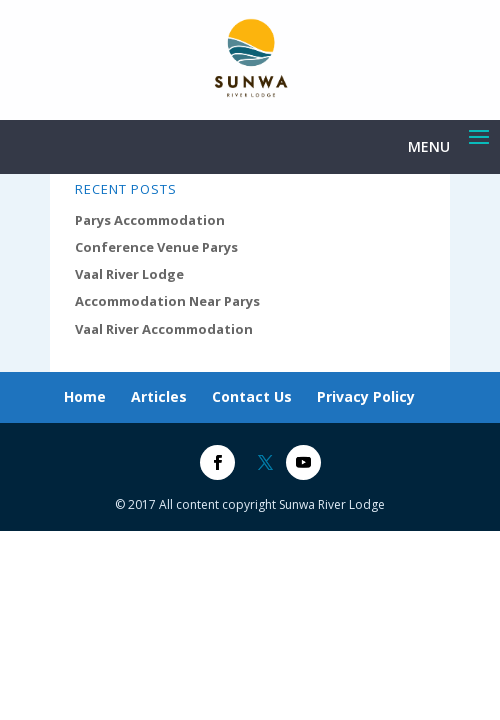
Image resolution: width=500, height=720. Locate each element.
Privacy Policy (366, 396)
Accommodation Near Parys (167, 301)
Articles (159, 396)
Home (85, 396)
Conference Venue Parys (156, 247)
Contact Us (252, 396)
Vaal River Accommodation (164, 329)
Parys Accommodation (150, 220)
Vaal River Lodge (129, 274)
